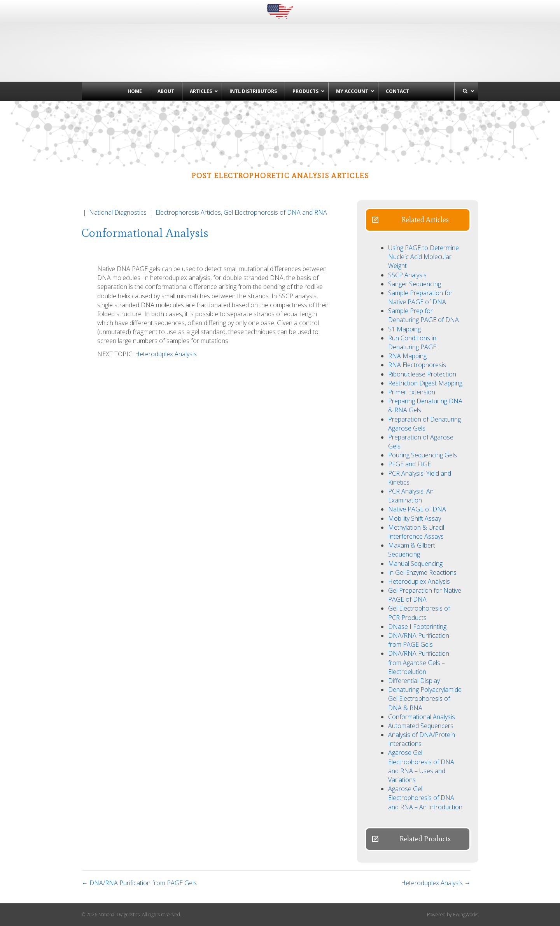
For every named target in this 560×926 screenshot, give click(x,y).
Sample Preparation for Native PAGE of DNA (420, 297)
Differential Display (414, 681)
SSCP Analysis (407, 275)
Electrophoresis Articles (188, 212)
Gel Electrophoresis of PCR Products (419, 613)
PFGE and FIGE (409, 464)
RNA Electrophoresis (417, 365)
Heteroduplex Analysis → (436, 883)
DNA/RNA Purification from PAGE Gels (419, 640)
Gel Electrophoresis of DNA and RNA (275, 212)
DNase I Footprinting (417, 627)
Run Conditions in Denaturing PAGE (412, 342)
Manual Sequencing (415, 564)
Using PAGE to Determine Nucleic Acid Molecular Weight (423, 257)
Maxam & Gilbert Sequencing (412, 550)
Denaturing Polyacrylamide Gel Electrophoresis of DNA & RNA (425, 698)
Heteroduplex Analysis (166, 354)
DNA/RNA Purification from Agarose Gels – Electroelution (419, 662)
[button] (418, 220)
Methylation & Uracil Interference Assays (416, 532)
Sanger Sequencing (415, 284)
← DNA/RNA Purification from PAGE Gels (139, 883)
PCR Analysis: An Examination (411, 496)
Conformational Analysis (422, 717)
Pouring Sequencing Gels (423, 455)
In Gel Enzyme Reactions (422, 572)
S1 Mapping (404, 329)
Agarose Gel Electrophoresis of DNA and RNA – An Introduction (425, 798)
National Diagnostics (118, 212)
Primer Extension (412, 392)
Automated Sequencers (421, 726)
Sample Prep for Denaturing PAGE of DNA (423, 315)
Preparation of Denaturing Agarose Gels (424, 424)
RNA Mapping (407, 356)
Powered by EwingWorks (453, 915)
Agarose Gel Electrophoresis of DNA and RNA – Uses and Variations (421, 766)
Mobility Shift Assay (415, 518)
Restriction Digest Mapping (425, 383)
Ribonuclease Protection (422, 374)
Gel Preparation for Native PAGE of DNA (425, 595)
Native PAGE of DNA (417, 509)
